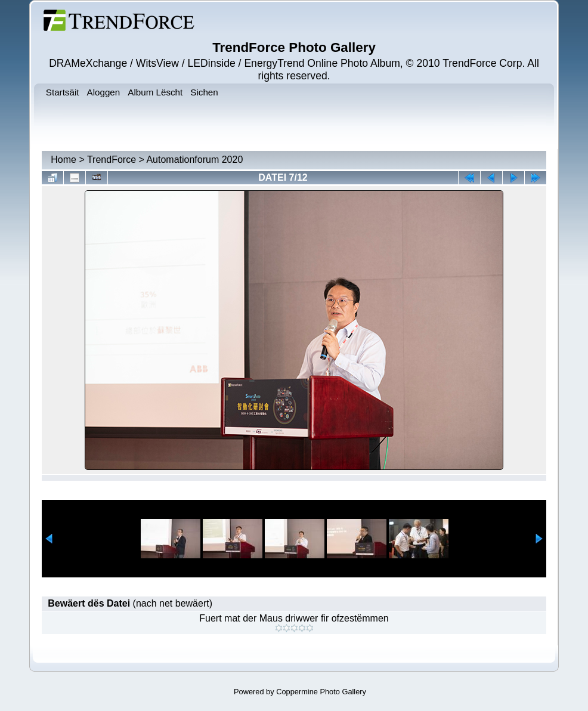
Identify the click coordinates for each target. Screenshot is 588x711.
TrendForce (112, 160)
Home (64, 160)
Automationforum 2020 (194, 160)
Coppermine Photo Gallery (321, 692)
